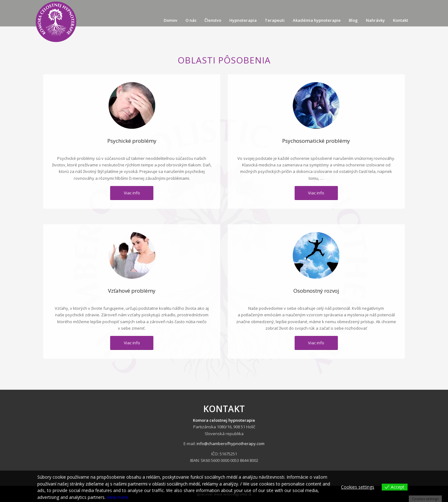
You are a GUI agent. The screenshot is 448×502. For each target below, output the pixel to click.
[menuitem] (170, 20)
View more (117, 497)
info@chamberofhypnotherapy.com (231, 444)
